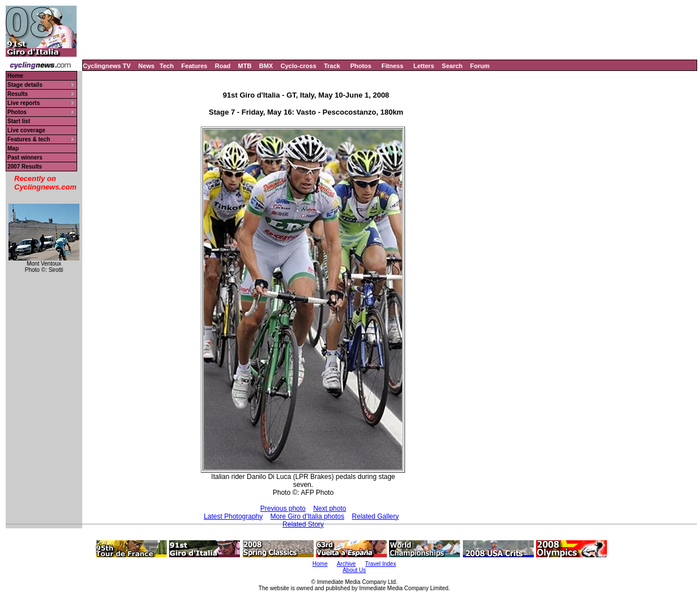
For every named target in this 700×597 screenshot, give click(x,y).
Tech (166, 66)
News (147, 66)
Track (332, 66)
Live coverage (26, 130)
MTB (245, 66)
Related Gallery (375, 516)
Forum (480, 66)
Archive (346, 564)
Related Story (303, 524)
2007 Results (25, 167)
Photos (360, 66)
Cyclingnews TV (107, 66)
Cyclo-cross (299, 66)
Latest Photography (233, 516)
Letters (424, 66)
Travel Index (381, 564)
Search (452, 66)
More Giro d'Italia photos (307, 516)
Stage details (25, 85)
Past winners (25, 157)
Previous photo (283, 508)
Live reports (24, 103)
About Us (354, 570)
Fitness (392, 66)
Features (195, 66)
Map (13, 148)
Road (223, 66)
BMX (266, 66)
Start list (19, 121)
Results (18, 94)
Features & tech (29, 139)
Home (15, 76)
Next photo (330, 508)
